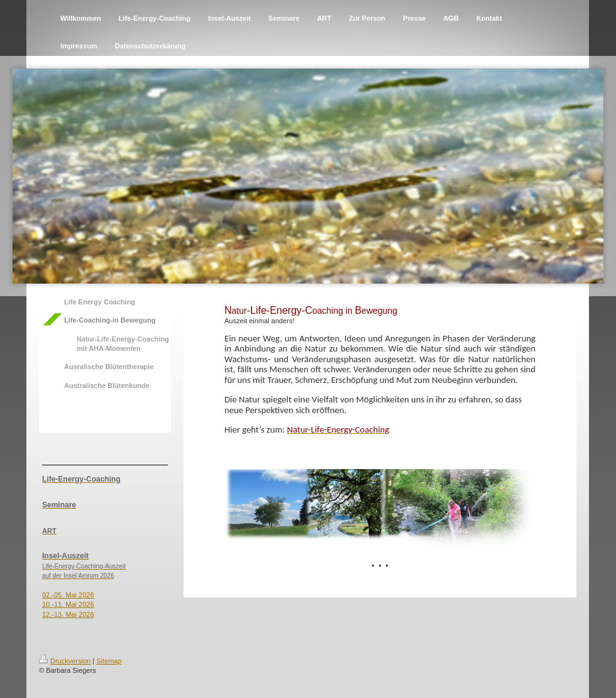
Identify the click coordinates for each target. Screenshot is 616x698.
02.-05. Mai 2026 (68, 595)
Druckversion (65, 661)
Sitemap (109, 661)
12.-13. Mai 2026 (68, 614)
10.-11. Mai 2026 (68, 604)
